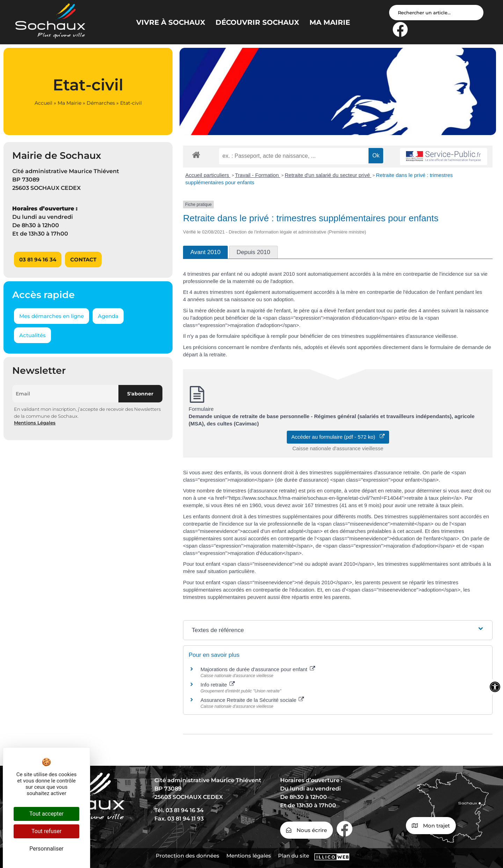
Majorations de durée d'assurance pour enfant (258, 669)
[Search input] (436, 13)
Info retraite (218, 685)
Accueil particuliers (208, 175)
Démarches (101, 103)
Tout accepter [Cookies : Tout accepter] (46, 814)
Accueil (43, 103)
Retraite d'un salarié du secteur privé (328, 175)
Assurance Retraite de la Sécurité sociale (252, 700)
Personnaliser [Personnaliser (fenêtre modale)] (46, 849)
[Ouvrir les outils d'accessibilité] (495, 687)
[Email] (65, 394)
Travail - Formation (258, 175)
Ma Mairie (70, 103)
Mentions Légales (35, 423)
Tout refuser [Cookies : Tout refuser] (46, 831)
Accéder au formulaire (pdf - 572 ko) (338, 437)
